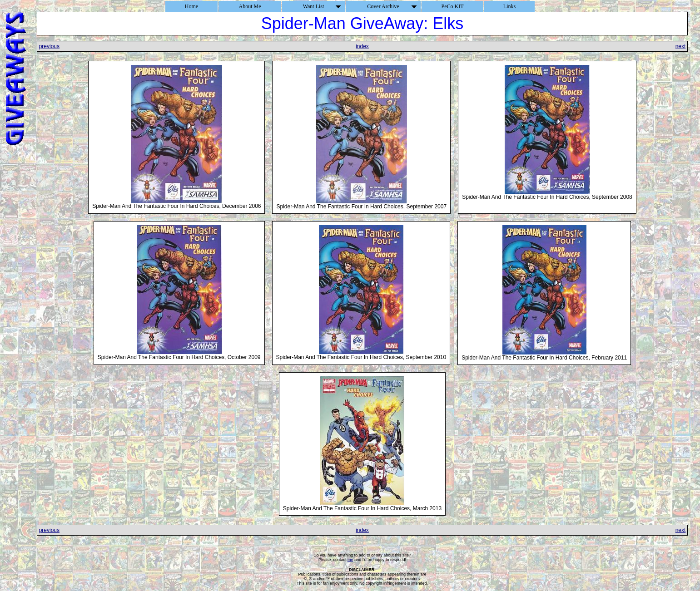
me (350, 560)
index (362, 46)
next (681, 46)
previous (49, 46)
